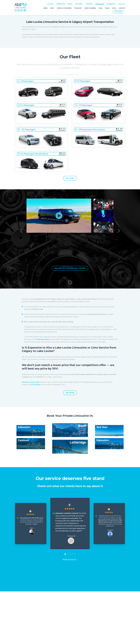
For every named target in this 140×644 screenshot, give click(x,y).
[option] (70, 216)
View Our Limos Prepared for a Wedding (70, 238)
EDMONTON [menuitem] (61, 4)
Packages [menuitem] (47, 614)
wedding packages (42, 309)
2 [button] (68, 524)
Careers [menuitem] (17, 620)
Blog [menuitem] (16, 610)
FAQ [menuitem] (16, 614)
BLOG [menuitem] (114, 8)
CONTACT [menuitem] (122, 8)
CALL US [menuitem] (122, 4)
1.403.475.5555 (35, 354)
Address (59, 640)
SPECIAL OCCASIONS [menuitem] (64, 8)
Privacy (107, 640)
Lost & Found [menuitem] (19, 617)
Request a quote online (31, 352)
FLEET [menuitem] (52, 8)
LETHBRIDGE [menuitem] (111, 4)
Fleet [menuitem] (45, 607)
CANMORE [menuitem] (89, 4)
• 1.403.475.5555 (108, 611)
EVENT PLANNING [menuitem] (90, 8)
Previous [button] (21, 216)
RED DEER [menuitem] (79, 4)
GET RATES (118, 12)
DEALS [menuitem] (107, 8)
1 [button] (65, 524)
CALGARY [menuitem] (50, 4)
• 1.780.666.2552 (108, 616)
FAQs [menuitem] (101, 8)
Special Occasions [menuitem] (50, 610)
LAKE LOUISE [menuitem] (99, 4)
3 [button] (70, 524)
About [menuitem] (17, 607)
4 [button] (72, 524)
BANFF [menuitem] (70, 4)
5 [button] (75, 524)
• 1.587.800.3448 (108, 621)
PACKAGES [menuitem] (78, 8)
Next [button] (119, 216)
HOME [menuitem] (45, 8)
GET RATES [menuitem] (47, 620)
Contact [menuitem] (46, 617)
